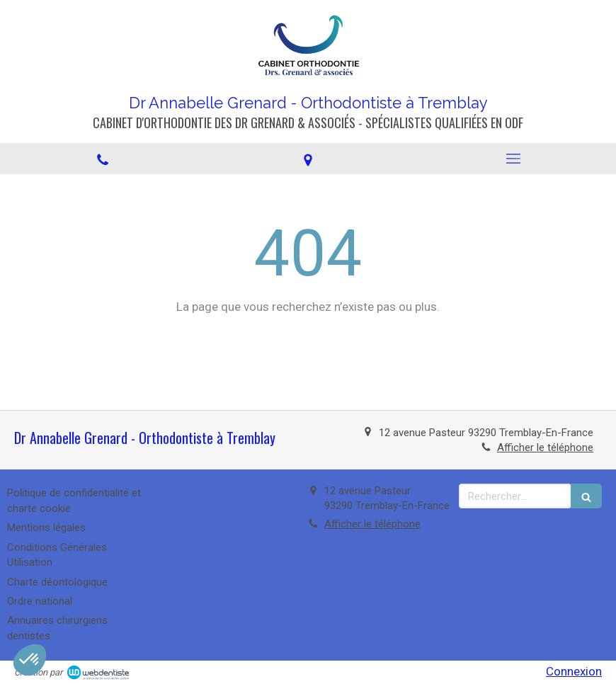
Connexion (574, 671)
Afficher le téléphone (545, 448)
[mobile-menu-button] (513, 159)
